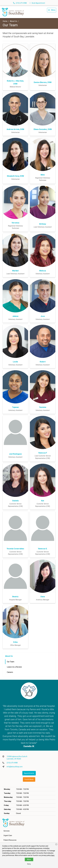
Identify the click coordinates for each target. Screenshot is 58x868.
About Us (13, 21)
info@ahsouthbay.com (15, 767)
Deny (29, 864)
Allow (29, 859)
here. (53, 855)
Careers (10, 672)
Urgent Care (8, 835)
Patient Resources (10, 840)
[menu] (52, 10)
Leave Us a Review (14, 667)
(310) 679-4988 (12, 763)
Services (7, 831)
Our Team (11, 662)
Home (5, 21)
